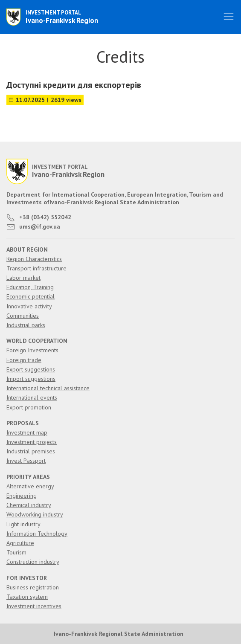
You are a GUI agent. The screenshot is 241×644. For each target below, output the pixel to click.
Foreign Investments (32, 350)
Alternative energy (30, 486)
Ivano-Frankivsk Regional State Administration (119, 634)
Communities (23, 316)
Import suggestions (31, 379)
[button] (229, 17)
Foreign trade (24, 360)
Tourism (16, 552)
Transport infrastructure (36, 268)
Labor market (23, 278)
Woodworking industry (35, 514)
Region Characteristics (34, 259)
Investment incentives (34, 606)
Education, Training (30, 287)
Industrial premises (31, 451)
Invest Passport (26, 461)
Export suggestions (31, 369)
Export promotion (29, 407)
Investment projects (32, 442)
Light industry (23, 524)
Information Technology (37, 534)
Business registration (33, 587)
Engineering (22, 496)
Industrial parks (26, 325)
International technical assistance (48, 388)
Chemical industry (29, 505)
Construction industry (33, 562)
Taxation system (27, 597)
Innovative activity (29, 306)
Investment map (27, 432)
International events (32, 397)
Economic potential (30, 296)
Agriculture (20, 543)
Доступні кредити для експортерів (74, 85)
